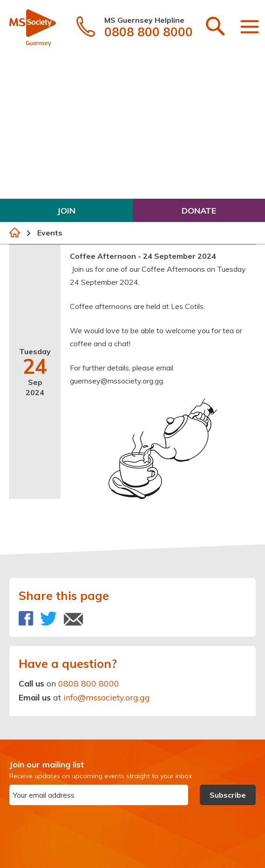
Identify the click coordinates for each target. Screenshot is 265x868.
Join (66, 211)
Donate (199, 211)
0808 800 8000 (89, 683)
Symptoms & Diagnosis (61, 90)
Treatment (35, 114)
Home (15, 232)
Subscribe (228, 795)
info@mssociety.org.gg (107, 697)
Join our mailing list (47, 764)
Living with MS (44, 138)
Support (30, 163)
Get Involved (40, 187)
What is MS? (37, 66)
